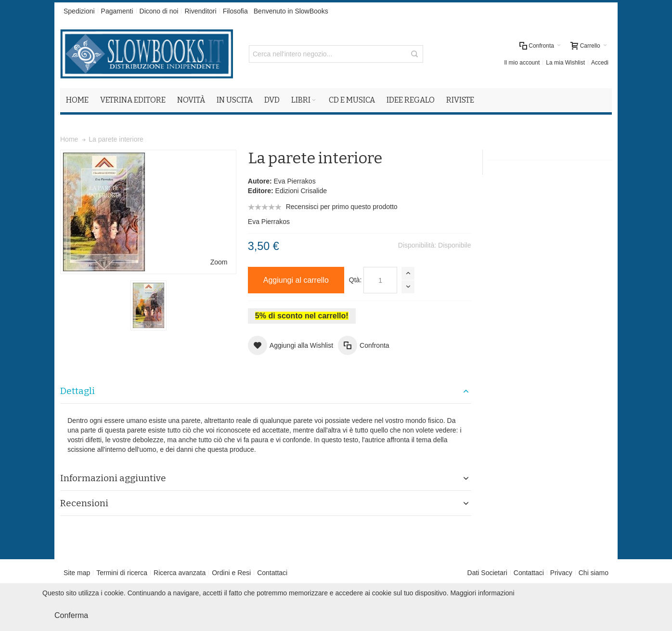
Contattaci (272, 573)
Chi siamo (594, 573)
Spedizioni (79, 11)
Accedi (600, 63)
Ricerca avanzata (180, 573)
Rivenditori (200, 11)
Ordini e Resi (231, 573)
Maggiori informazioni (482, 593)
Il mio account (522, 63)
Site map (77, 573)
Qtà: (355, 280)
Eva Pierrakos (294, 181)
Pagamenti (117, 11)
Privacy (561, 573)
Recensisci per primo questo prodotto (342, 207)
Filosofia (235, 11)
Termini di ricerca (122, 573)
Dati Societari (487, 573)
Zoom (219, 262)
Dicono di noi (159, 11)
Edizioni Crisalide (301, 191)
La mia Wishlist (565, 63)
